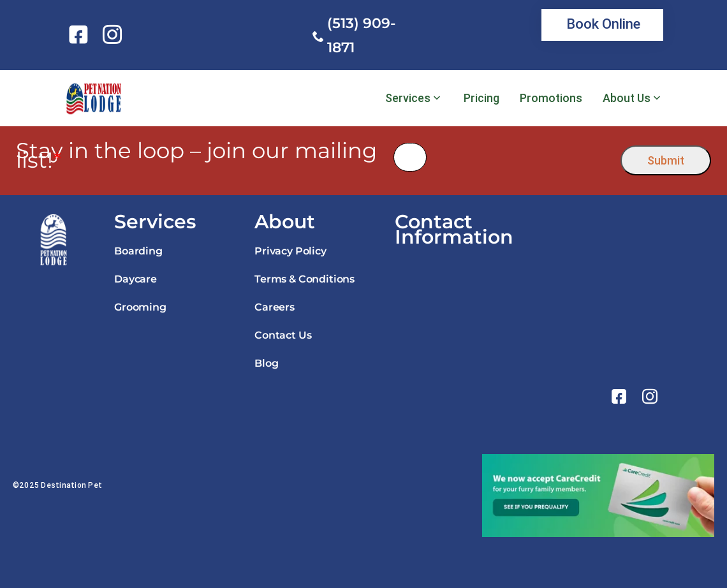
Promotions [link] (551, 98)
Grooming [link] (140, 307)
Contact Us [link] (283, 335)
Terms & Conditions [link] (305, 279)
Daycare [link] (136, 279)
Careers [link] (275, 307)
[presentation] (524, 157)
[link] (81, 34)
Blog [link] (266, 363)
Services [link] (408, 98)
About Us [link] (627, 98)
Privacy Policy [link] (290, 251)
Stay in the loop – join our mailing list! (196, 156)
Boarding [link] (138, 251)
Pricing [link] (481, 98)
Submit (666, 160)
